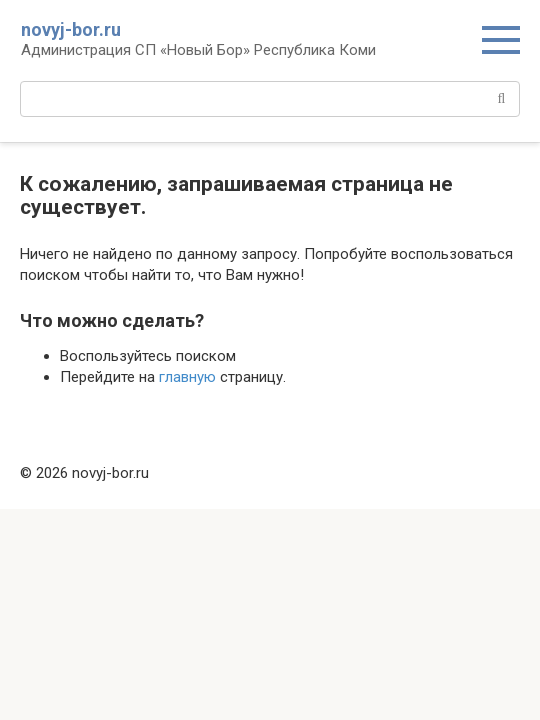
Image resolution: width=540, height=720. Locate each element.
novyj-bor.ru (71, 29)
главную (187, 377)
